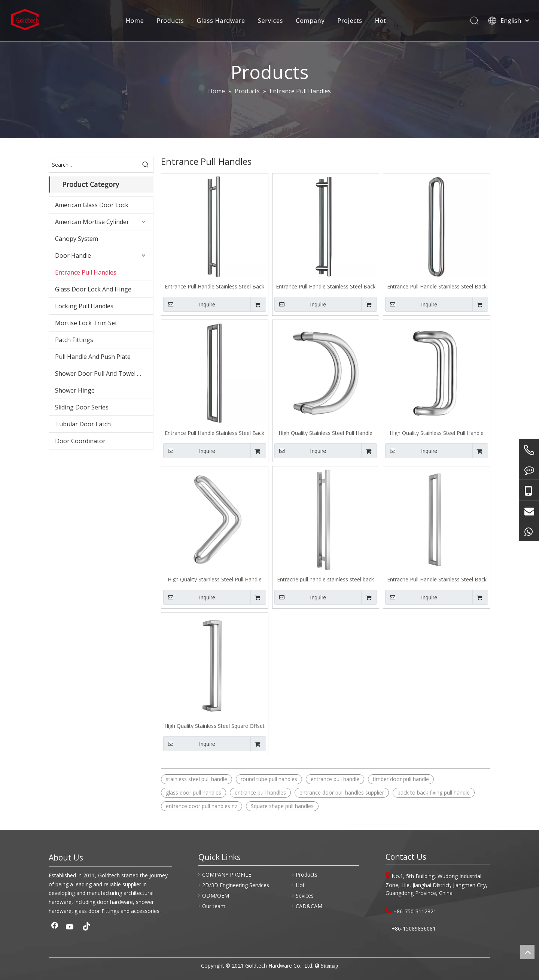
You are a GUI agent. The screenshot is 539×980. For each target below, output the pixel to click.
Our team (214, 906)
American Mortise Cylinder (92, 222)
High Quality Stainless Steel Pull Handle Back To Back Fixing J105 (437, 432)
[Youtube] (70, 928)
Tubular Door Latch (83, 424)
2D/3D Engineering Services (236, 885)
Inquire (189, 304)
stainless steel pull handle (197, 779)
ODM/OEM (216, 896)
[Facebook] (55, 928)
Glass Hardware (220, 21)
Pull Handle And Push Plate (93, 357)
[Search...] (94, 165)
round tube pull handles (269, 779)
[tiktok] (85, 928)
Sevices (305, 896)
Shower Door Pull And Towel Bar (101, 373)
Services (270, 21)
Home (134, 21)
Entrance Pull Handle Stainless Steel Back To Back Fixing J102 (437, 286)
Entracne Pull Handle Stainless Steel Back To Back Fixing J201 (437, 579)
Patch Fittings (74, 340)
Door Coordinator (80, 441)
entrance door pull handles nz (202, 806)
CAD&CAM (309, 906)
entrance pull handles (260, 793)
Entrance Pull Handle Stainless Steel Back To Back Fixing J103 (214, 432)
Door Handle (73, 255)
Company (310, 21)
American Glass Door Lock (92, 205)
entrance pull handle (335, 779)
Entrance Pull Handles (86, 272)
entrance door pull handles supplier (342, 793)
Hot (380, 21)
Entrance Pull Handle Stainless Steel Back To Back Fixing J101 (326, 286)
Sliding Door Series (82, 407)
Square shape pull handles (282, 806)
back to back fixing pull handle (434, 793)
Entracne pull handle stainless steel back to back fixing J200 (325, 579)
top (527, 952)
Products (170, 21)
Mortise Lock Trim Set (86, 323)
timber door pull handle (401, 779)
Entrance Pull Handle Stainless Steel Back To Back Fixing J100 (214, 286)
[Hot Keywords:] (146, 165)
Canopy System (77, 239)
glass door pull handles (194, 793)
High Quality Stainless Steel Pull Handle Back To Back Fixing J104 (325, 432)
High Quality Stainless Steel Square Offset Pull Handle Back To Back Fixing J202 (214, 725)
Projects (349, 21)
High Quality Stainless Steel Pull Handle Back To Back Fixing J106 (215, 579)
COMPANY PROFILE (227, 875)
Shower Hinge (75, 390)
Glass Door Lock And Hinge (93, 289)
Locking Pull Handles (84, 306)
